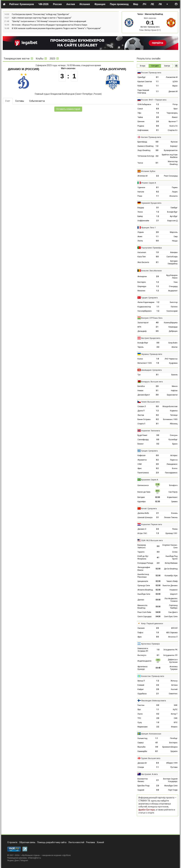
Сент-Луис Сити (171, 617)
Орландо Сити (144, 586)
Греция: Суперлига (149, 451)
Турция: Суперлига (149, 298)
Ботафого (173, 485)
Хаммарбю (142, 751)
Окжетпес (173, 694)
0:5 (157, 331)
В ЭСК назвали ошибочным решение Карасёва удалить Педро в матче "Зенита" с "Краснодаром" (56, 28)
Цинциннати (143, 581)
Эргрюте (174, 751)
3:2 (157, 415)
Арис (140, 468)
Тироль (140, 347)
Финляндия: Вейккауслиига (154, 701)
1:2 (157, 104)
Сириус (141, 743)
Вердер (141, 208)
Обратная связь (27, 842)
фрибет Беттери (147, 810)
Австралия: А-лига (149, 774)
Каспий (174, 689)
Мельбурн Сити (171, 786)
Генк (176, 282)
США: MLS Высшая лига (152, 540)
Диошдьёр (142, 331)
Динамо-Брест (144, 395)
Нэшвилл (174, 590)
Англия (71, 4)
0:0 (157, 126)
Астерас (174, 455)
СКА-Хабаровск (144, 104)
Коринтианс (172, 497)
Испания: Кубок (148, 171)
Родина (141, 126)
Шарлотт (174, 594)
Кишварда (173, 327)
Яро (139, 710)
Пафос (140, 633)
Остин (175, 552)
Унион (140, 212)
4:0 (157, 323)
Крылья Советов (145, 82)
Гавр (176, 237)
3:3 (158, 552)
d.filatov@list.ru (34, 858)
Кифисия (141, 455)
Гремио (174, 502)
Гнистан (141, 705)
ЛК (160, 4)
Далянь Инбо (143, 513)
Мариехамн (143, 727)
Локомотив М (172, 77)
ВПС (176, 722)
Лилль (140, 241)
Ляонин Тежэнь (171, 517)
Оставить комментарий (68, 109)
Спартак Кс (173, 130)
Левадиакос (172, 464)
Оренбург (142, 77)
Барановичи (172, 395)
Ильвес (174, 727)
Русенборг (173, 440)
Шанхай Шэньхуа (145, 517)
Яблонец (174, 424)
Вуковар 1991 (172, 533)
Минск (175, 386)
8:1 (157, 751)
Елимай (141, 685)
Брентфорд (142, 142)
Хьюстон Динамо (170, 586)
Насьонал (142, 252)
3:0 (157, 150)
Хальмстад (142, 738)
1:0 (157, 113)
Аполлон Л (173, 637)
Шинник (141, 122)
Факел (175, 117)
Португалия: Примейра (151, 248)
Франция (100, 4)
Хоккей (100, 842)
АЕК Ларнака (172, 633)
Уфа (139, 113)
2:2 (157, 156)
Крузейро (142, 502)
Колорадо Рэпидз (145, 563)
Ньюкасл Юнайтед (145, 146)
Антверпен (142, 277)
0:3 (157, 109)
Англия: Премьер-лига (150, 27)
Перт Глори (173, 790)
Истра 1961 (142, 533)
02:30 (158, 502)
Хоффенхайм (143, 221)
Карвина (174, 411)
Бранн (175, 444)
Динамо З (142, 529)
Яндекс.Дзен (13, 861)
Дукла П (141, 411)
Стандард (173, 286)
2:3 (157, 473)
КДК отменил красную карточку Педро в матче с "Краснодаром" (42, 18)
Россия (57, 4)
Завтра (167, 66)
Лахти (140, 714)
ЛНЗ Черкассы (171, 359)
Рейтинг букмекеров (22, 4)
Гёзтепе (174, 307)
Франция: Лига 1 (148, 228)
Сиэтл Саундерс (145, 617)
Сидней (141, 790)
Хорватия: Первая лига (152, 524)
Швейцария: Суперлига (151, 370)
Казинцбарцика (171, 323)
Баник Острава (144, 419)
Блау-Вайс (173, 343)
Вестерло (142, 282)
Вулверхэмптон (171, 150)
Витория (141, 497)
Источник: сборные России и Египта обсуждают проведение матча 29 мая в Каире (50, 25)
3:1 (157, 130)
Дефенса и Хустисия (173, 661)
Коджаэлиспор (144, 307)
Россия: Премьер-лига (151, 73)
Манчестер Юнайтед (154, 14)
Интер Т (174, 714)
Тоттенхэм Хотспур (146, 156)
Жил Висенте (143, 262)
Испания (85, 4)
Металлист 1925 (145, 363)
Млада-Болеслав (170, 406)
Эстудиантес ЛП (170, 655)
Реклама (90, 842)
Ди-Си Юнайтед (171, 569)
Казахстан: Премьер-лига (153, 676)
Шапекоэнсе (143, 485)
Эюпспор (174, 302)
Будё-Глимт (142, 435)
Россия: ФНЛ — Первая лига (154, 100)
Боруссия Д (172, 221)
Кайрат (141, 689)
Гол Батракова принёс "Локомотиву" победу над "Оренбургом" (41, 14)
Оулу (140, 722)
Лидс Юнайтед (144, 150)
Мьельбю (141, 747)
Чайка (140, 117)
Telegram (24, 861)
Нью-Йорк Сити (144, 594)
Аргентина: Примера (150, 644)
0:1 (157, 77)
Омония (141, 628)
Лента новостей (76, 842)
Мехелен (141, 291)
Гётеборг (174, 738)
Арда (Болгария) (113, 69)
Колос (140, 359)
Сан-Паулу (173, 492)
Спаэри (141, 767)
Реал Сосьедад (171, 176)
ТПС (139, 718)
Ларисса (174, 460)
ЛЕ (152, 4)
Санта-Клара (172, 257)
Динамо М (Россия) (24, 69)
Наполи (141, 192)
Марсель (174, 232)
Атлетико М (142, 176)
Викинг (141, 444)
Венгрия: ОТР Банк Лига (152, 318)
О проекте (12, 842)
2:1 (158, 221)
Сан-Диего (173, 612)
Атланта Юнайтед (145, 590)
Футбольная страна (31, 855)
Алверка (174, 252)
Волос (175, 468)
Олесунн (174, 435)
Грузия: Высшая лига (151, 758)
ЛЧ (144, 4)
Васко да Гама (144, 492)
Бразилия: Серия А (150, 480)
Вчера (143, 66)
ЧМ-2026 (43, 4)
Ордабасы (142, 694)
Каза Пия (142, 257)
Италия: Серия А (149, 183)
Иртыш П (141, 681)
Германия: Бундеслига (151, 203)
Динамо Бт (142, 763)
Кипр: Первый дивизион (152, 623)
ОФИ (140, 464)
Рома (140, 196)
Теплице (174, 415)
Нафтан (174, 391)
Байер (140, 216)
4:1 (158, 558)
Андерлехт (173, 291)
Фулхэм (174, 142)
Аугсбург (174, 216)
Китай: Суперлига (149, 509)
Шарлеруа (142, 286)
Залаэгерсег (143, 323)
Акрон (175, 86)
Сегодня (155, 66)
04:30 (158, 612)
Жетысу (174, 681)
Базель (174, 375)
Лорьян (141, 232)
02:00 (158, 497)
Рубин (140, 86)
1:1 (157, 82)
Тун (139, 375)
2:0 (157, 117)
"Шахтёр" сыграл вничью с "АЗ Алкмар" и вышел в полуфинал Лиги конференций (49, 21)
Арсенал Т (173, 122)
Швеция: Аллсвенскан (151, 734)
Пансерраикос (171, 473)
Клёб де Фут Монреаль (143, 558)
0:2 (157, 192)
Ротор (175, 104)
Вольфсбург (172, 212)
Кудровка (173, 363)
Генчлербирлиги (145, 311)
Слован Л (142, 406)
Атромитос (142, 460)
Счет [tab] (8, 101)
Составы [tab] (20, 101)
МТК (139, 327)
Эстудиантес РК (170, 650)
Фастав (141, 415)
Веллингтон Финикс (143, 780)
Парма (175, 187)
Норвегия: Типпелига (151, 431)
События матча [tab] (37, 101)
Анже (140, 237)
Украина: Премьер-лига (152, 354)
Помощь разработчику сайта (52, 842)
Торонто (141, 552)
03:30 (158, 600)
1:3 (157, 533)
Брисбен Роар (143, 786)
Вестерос (173, 743)
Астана (174, 685)
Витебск (141, 386)
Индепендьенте (144, 661)
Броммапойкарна (170, 747)
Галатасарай (172, 311)
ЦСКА (175, 82)
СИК (176, 718)
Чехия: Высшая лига (150, 402)
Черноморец (172, 113)
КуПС (175, 710)
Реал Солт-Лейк (144, 612)
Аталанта (173, 196)
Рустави (174, 767)
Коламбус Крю (171, 576)
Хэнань (174, 513)
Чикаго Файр (172, 581)
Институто (142, 655)
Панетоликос (143, 473)
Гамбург (174, 208)
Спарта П (141, 424)
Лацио (175, 192)
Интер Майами (171, 563)
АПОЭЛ (174, 628)
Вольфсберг (143, 343)
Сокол (140, 109)
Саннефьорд (143, 440)
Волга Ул (174, 126)
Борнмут (174, 146)
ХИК (176, 705)
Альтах (175, 347)
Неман (140, 391)
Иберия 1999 (172, 763)
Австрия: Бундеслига (151, 338)
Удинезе (141, 187)
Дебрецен (173, 331)
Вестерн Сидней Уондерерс (170, 780)
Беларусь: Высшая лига (152, 382)
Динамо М (173, 91)
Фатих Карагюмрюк (146, 302)
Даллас (141, 600)
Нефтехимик (143, 130)
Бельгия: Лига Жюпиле (151, 271)
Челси (140, 14)
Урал (175, 109)
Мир (136, 4)
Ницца (175, 241)
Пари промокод (119, 4)
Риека (175, 529)
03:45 (158, 668)
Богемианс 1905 (170, 419)
